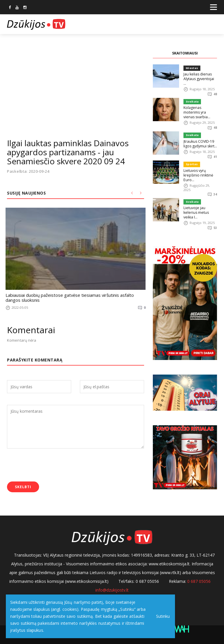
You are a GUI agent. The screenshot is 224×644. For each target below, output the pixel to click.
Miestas (191, 68)
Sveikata (192, 97)
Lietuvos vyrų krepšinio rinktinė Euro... (197, 166)
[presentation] (51, 464)
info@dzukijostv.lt (112, 589)
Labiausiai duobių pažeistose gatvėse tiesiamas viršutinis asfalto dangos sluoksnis (70, 297)
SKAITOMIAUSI (185, 53)
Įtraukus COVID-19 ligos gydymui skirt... (199, 134)
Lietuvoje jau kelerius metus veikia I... (200, 201)
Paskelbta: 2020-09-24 (28, 171)
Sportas (191, 155)
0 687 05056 (199, 580)
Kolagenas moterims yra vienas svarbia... (199, 105)
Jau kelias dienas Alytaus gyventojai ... (199, 76)
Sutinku (161, 616)
